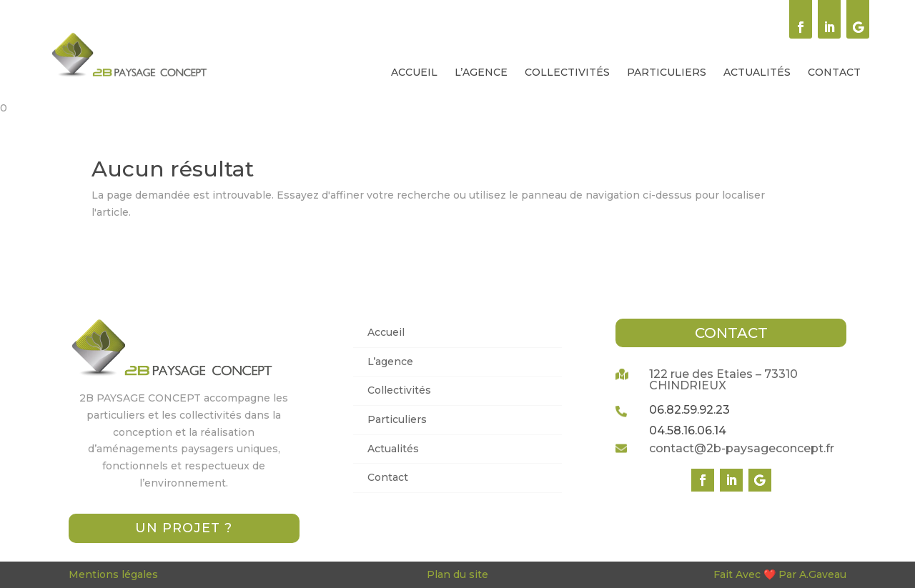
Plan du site (457, 574)
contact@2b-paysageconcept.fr (742, 448)
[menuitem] (414, 72)
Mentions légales (113, 574)
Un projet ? (184, 528)
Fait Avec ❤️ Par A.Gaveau (780, 574)
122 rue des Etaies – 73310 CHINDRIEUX (723, 380)
